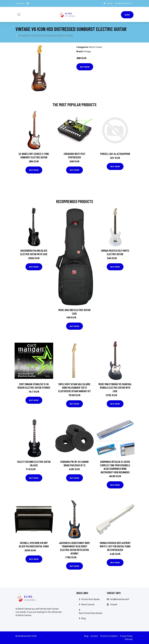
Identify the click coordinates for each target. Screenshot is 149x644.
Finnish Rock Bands (90, 599)
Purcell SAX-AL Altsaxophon (115, 154)
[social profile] (28, 3)
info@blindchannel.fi (123, 3)
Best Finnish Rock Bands (91, 613)
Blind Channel (88, 604)
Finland (110, 3)
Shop (127, 15)
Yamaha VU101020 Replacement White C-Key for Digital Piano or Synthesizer (115, 546)
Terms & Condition (109, 636)
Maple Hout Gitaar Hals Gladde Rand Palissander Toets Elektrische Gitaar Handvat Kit (74, 388)
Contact (94, 636)
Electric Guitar (95, 47)
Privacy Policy (126, 636)
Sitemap (129, 639)
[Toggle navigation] (19, 15)
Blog (83, 618)
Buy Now (85, 67)
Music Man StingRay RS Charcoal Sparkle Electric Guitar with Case (115, 388)
